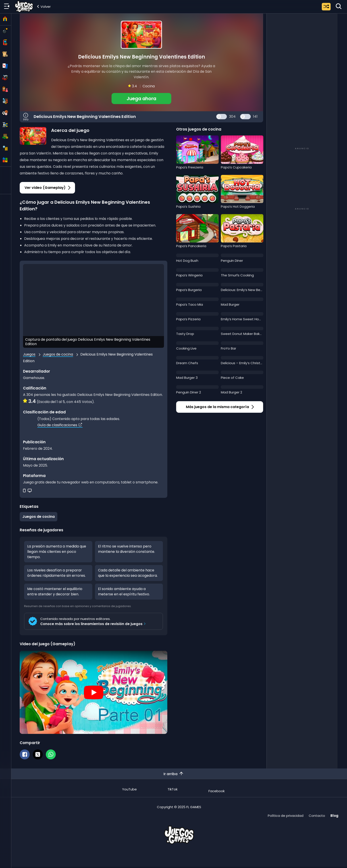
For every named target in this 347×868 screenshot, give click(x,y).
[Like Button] (222, 117)
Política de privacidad (286, 816)
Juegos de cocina (58, 354)
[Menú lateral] (7, 6)
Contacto (317, 816)
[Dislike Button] (245, 117)
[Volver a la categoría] (43, 6)
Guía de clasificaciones (60, 425)
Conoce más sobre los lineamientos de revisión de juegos (94, 624)
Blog (334, 816)
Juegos (29, 354)
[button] (141, 98)
